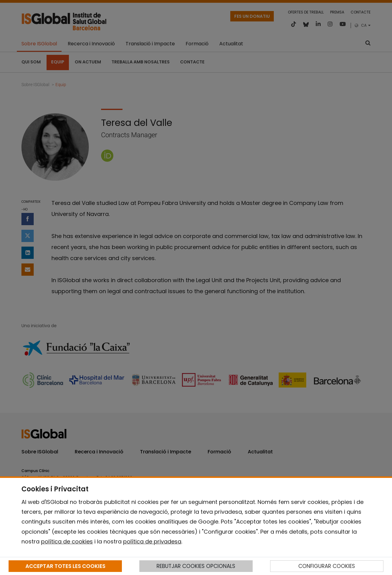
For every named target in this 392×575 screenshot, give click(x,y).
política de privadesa (152, 541)
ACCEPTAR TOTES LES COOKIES (65, 566)
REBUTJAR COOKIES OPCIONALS (196, 566)
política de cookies (67, 541)
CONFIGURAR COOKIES (327, 566)
